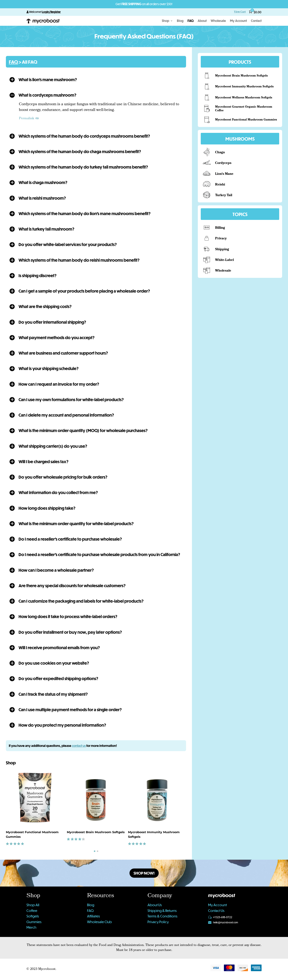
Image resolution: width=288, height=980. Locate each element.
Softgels (33, 916)
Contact (256, 21)
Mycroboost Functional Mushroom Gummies (246, 120)
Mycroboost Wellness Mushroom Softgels (244, 98)
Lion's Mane (224, 174)
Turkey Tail (224, 196)
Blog (180, 21)
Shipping (222, 250)
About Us (155, 905)
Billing (220, 228)
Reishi (220, 185)
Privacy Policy (158, 922)
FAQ (191, 21)
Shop (165, 21)
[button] (96, 80)
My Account (238, 21)
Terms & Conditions (162, 916)
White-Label (224, 260)
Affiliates (93, 916)
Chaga (220, 153)
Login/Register (51, 12)
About (202, 21)
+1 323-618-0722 (223, 917)
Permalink (29, 119)
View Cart (240, 12)
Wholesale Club (99, 922)
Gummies (34, 922)
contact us (79, 746)
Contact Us (216, 911)
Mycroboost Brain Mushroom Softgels (96, 832)
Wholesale (218, 21)
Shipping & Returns (162, 911)
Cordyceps (223, 163)
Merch (31, 927)
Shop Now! (144, 873)
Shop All (33, 905)
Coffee (32, 911)
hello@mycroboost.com (226, 922)
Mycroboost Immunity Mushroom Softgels (244, 87)
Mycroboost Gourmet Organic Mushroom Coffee (244, 109)
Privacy (221, 239)
